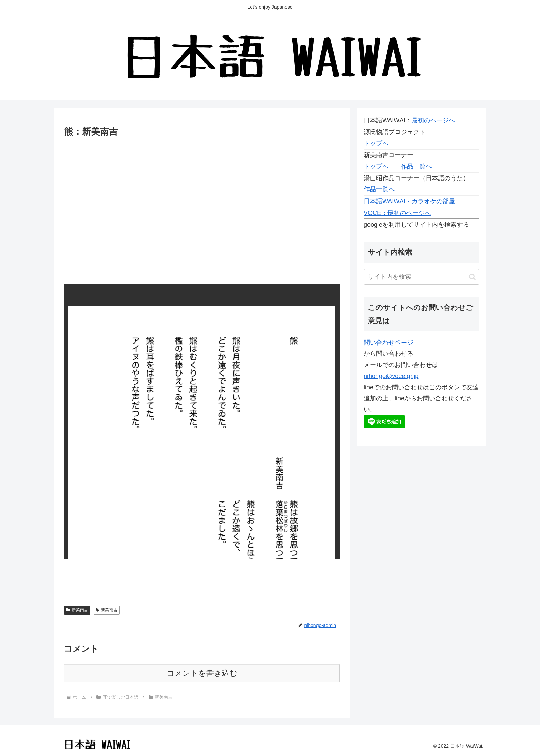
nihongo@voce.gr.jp (391, 376)
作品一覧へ (416, 166)
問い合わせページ (388, 343)
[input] (422, 277)
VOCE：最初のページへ (397, 213)
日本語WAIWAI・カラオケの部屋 (409, 201)
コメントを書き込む (202, 673)
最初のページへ (433, 120)
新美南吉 (77, 610)
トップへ (376, 143)
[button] (472, 277)
